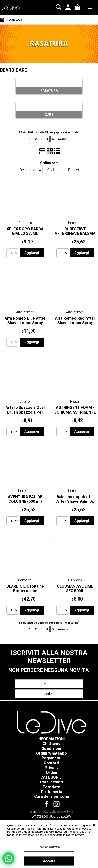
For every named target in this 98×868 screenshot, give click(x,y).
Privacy (52, 768)
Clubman (75, 580)
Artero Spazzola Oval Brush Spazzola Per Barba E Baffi (25, 412)
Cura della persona (52, 797)
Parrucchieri (52, 782)
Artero (25, 401)
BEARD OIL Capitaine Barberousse (25, 589)
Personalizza (49, 847)
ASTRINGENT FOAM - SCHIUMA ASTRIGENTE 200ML (75, 412)
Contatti (51, 763)
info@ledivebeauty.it (56, 811)
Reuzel (75, 401)
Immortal (75, 223)
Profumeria (51, 792)
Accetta (49, 861)
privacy (79, 835)
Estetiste (52, 787)
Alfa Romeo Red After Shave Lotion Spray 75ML (75, 323)
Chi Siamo (52, 744)
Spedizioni (51, 748)
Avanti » (63, 139)
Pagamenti (52, 758)
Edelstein (25, 223)
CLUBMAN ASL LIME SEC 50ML (75, 589)
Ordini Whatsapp (51, 753)
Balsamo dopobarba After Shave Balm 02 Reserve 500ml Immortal (75, 504)
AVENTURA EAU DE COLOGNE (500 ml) (25, 499)
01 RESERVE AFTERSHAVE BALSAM (75, 231)
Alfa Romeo (25, 312)
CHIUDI (94, 825)
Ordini (51, 772)
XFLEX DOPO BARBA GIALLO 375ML (25, 231)
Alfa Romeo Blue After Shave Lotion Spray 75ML (25, 323)
